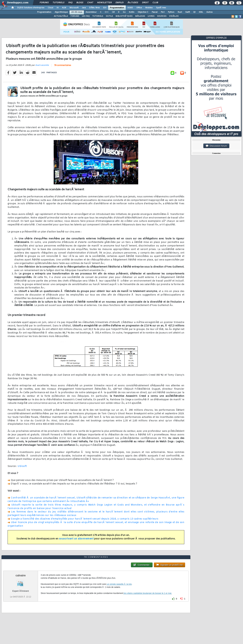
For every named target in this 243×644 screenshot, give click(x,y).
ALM (64, 8)
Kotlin (132, 12)
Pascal (155, 12)
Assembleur (91, 12)
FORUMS (75, 16)
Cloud (50, 8)
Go (124, 12)
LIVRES (151, 16)
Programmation (117, 8)
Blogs (80, 3)
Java (84, 8)
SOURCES (162, 16)
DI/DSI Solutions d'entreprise (31, 8)
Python (171, 12)
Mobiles (149, 8)
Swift (188, 12)
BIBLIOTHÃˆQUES (124, 16)
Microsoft (74, 8)
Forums (44, 3)
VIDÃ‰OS (174, 16)
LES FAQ (86, 16)
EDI (105, 8)
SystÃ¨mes (161, 8)
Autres (210, 12)
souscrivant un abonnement (76, 539)
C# (113, 12)
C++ (107, 12)
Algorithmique (61, 12)
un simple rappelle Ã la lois (119, 584)
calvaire (21, 575)
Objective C (143, 12)
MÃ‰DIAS (140, 16)
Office (139, 8)
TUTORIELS (98, 16)
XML (201, 12)
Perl (163, 12)
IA (58, 8)
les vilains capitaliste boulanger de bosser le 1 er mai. (148, 593)
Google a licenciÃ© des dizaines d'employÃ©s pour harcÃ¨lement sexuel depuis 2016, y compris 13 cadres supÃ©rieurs (85, 519)
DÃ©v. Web (94, 8)
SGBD (130, 8)
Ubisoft (22, 466)
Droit (145, 3)
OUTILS (109, 16)
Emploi (120, 3)
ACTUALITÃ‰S (61, 16)
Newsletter (104, 3)
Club (155, 3)
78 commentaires (63, 65)
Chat (90, 3)
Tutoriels (58, 3)
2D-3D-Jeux (77, 12)
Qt (194, 12)
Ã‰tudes (133, 3)
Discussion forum (216, 146)
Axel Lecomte (42, 65)
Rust (180, 12)
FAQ (70, 3)
